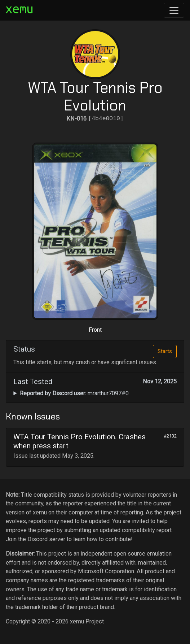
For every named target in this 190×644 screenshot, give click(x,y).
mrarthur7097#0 (74, 393)
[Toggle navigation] (174, 10)
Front (95, 330)
